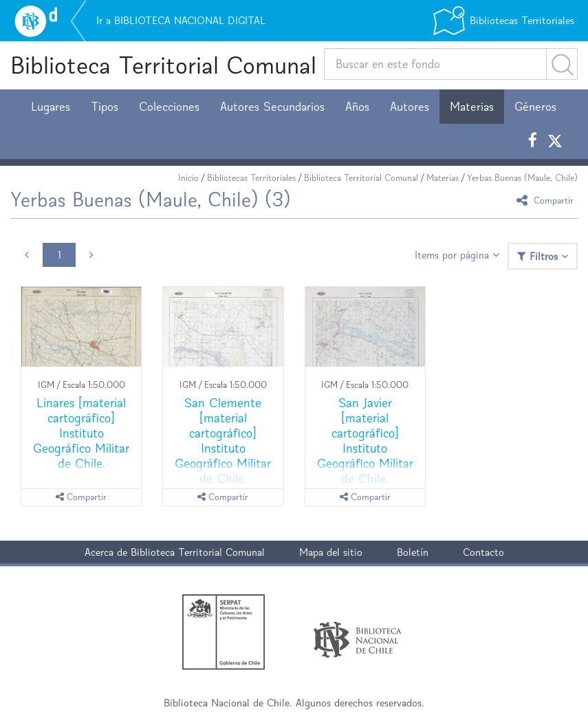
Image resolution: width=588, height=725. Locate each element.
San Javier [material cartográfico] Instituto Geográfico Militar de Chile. (365, 441)
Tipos (105, 107)
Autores (410, 107)
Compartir (547, 200)
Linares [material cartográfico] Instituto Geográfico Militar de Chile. (81, 433)
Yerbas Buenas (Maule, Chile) (522, 178)
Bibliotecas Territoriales (251, 178)
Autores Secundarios (272, 107)
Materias (472, 107)
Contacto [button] (483, 552)
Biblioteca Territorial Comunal (163, 65)
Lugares (51, 107)
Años (357, 107)
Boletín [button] (413, 552)
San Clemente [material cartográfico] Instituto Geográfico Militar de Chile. (223, 441)
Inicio (188, 178)
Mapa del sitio (331, 552)
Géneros (535, 107)
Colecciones (169, 107)
